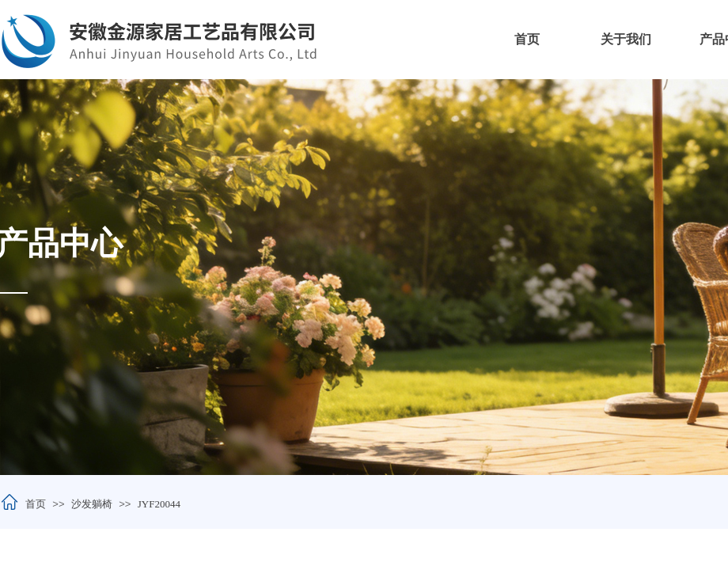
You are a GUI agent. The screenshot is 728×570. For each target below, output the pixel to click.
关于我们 (626, 39)
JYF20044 (159, 504)
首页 (527, 39)
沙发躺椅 (92, 504)
